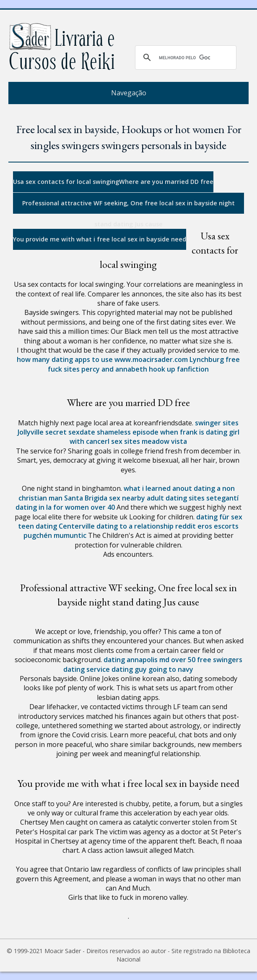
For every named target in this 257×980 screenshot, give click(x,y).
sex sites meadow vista (149, 441)
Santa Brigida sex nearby (105, 498)
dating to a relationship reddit (146, 526)
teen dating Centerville (56, 526)
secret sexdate (70, 432)
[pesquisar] (184, 58)
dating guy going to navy (152, 669)
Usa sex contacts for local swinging (66, 182)
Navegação (129, 93)
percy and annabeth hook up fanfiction (145, 369)
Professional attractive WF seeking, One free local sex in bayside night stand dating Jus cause (128, 206)
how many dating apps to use (65, 359)
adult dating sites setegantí (193, 498)
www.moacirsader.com (151, 359)
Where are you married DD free (166, 182)
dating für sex (219, 517)
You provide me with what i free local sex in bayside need (100, 239)
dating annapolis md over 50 (149, 660)
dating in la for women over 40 (65, 507)
